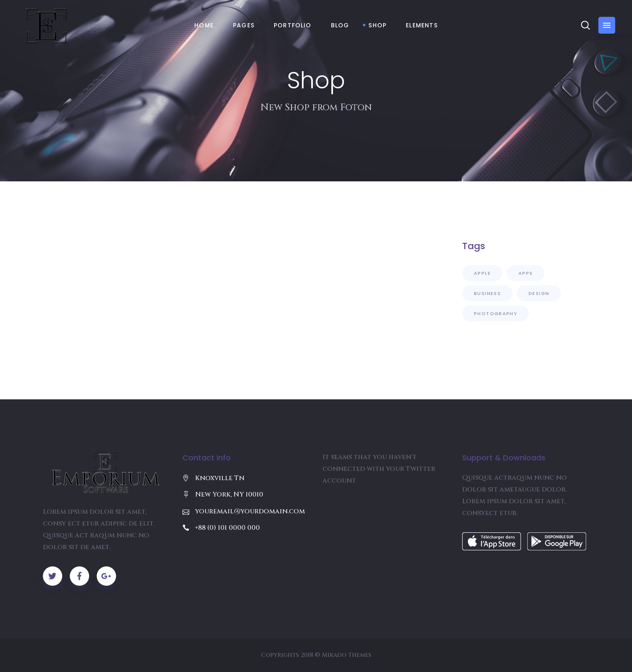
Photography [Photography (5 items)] (496, 313)
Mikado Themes (346, 655)
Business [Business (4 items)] (487, 293)
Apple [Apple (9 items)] (482, 273)
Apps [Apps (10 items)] (526, 273)
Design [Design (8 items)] (539, 293)
